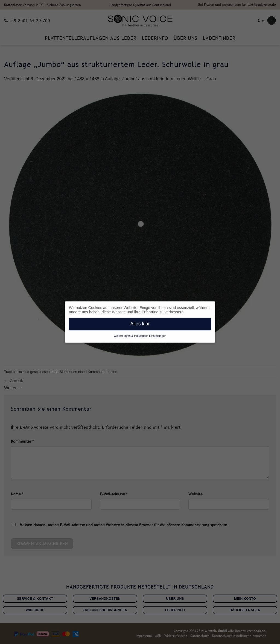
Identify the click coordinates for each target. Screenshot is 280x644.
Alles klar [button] (140, 323)
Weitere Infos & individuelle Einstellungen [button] (140, 335)
